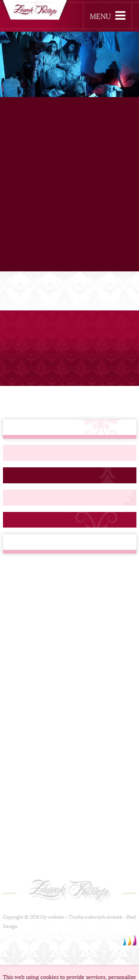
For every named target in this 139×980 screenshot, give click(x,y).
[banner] (35, 11)
